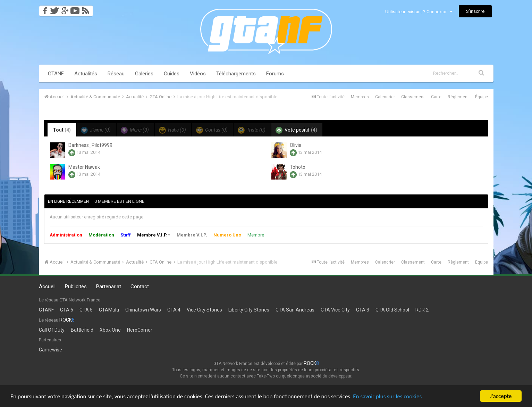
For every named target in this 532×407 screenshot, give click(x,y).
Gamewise (50, 350)
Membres (360, 97)
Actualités (86, 74)
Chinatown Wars (143, 310)
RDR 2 (422, 310)
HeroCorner (140, 330)
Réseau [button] (116, 74)
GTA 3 (363, 310)
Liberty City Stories (249, 310)
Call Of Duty (52, 330)
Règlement (458, 97)
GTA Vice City (335, 310)
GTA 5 (86, 310)
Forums (275, 74)
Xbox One (110, 330)
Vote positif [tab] (296, 130)
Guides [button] (172, 74)
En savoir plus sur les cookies (387, 396)
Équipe (482, 97)
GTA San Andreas (295, 310)
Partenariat (109, 286)
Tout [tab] (62, 130)
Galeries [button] (144, 74)
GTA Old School (392, 310)
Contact (140, 286)
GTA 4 (174, 310)
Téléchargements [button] (236, 74)
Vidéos (198, 74)
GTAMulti (109, 310)
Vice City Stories (204, 310)
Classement (413, 97)
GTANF (56, 74)
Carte (436, 97)
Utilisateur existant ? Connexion (419, 12)
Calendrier (385, 97)
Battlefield (82, 330)
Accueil (47, 286)
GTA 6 (67, 310)
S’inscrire (475, 11)
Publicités (76, 286)
